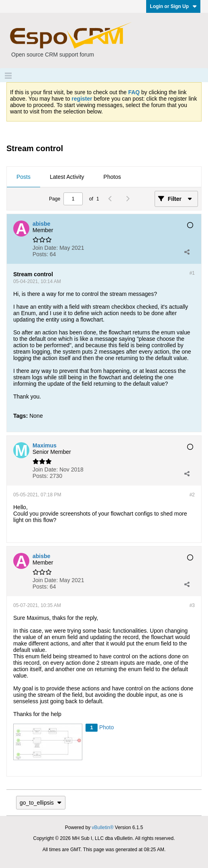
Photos (112, 177)
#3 (192, 605)
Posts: (40, 254)
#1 (192, 273)
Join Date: (45, 248)
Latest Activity (67, 177)
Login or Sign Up (173, 6)
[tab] (23, 177)
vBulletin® (103, 828)
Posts (23, 177)
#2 (192, 495)
